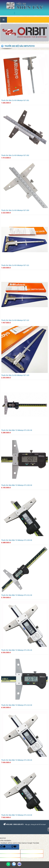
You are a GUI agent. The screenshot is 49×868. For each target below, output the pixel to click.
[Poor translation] (14, 847)
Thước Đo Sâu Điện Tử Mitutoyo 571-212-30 (17, 705)
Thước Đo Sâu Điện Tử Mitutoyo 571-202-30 (17, 485)
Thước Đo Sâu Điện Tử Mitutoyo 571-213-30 (17, 815)
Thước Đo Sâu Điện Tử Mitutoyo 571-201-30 (17, 430)
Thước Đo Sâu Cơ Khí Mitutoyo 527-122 (15, 320)
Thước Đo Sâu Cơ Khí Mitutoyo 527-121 (15, 265)
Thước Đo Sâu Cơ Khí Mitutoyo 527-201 (15, 100)
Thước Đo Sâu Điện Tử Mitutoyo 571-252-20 (17, 760)
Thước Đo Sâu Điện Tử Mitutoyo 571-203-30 (17, 540)
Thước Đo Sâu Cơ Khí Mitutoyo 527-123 (15, 375)
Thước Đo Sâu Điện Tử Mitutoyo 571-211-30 (17, 595)
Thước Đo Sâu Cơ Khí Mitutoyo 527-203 (15, 210)
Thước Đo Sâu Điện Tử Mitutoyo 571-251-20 (17, 650)
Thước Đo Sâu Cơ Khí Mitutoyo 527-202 (15, 155)
